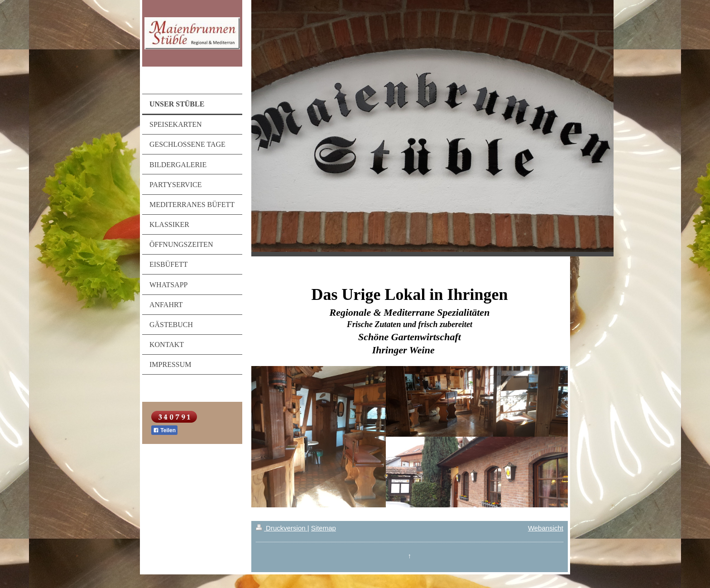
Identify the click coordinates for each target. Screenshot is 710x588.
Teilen (164, 430)
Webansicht (546, 528)
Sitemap (324, 528)
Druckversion (282, 528)
